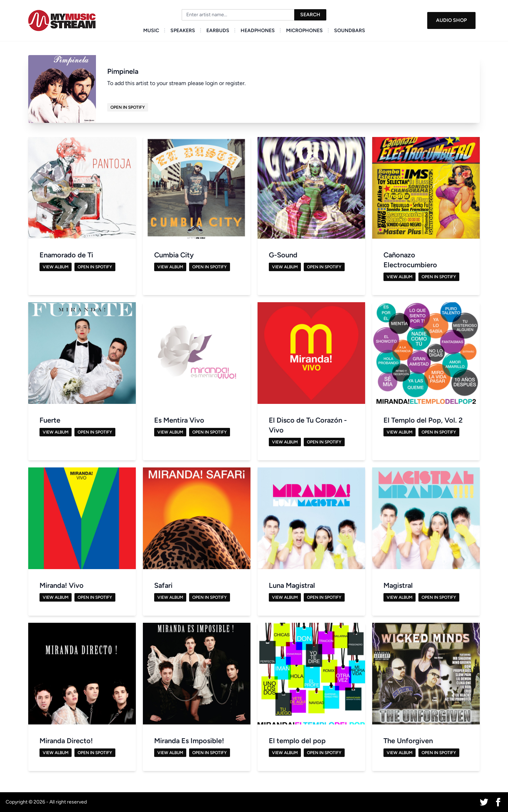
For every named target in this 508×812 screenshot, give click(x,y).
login (211, 83)
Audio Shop (451, 20)
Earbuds (218, 31)
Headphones (258, 31)
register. (235, 83)
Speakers (183, 31)
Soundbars (350, 31)
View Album (56, 267)
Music (151, 31)
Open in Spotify (128, 107)
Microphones (304, 31)
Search (310, 15)
